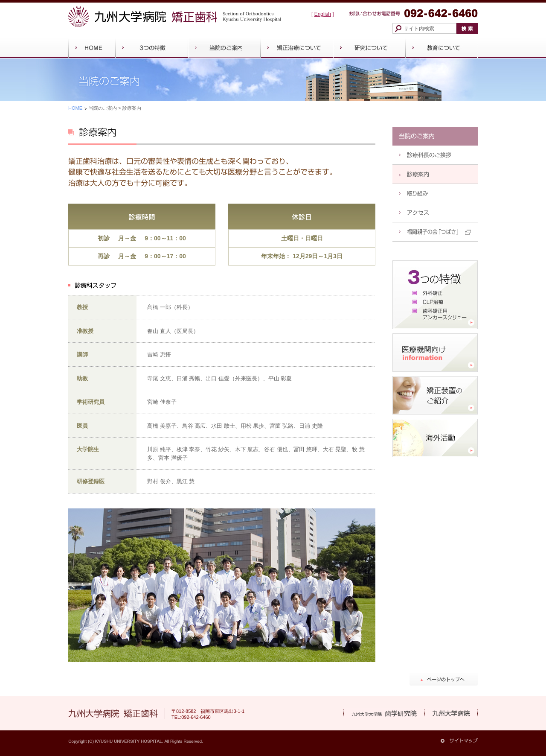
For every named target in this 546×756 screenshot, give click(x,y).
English (323, 14)
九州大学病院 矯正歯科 (175, 17)
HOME (75, 108)
